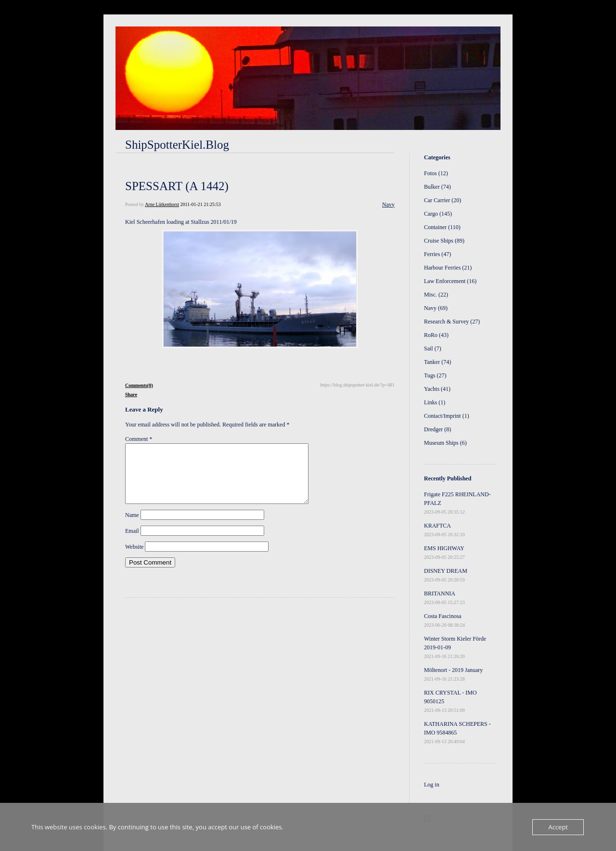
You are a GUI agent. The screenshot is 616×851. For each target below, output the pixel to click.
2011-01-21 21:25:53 (200, 204)
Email (132, 542)
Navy (388, 205)
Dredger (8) (437, 429)
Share (131, 394)
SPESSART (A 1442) (177, 186)
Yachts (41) (437, 389)
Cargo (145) (438, 214)
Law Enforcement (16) (450, 281)
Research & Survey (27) (452, 322)
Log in (432, 785)
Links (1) (435, 402)
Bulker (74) (437, 187)
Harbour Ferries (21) (448, 268)
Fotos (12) (436, 173)
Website (134, 558)
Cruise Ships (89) (444, 241)
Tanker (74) (437, 362)
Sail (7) (433, 348)
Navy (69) (436, 308)
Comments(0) (139, 385)
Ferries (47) (437, 254)
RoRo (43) (436, 335)
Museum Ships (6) (445, 443)
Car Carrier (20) (443, 200)
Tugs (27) (435, 375)
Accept (558, 827)
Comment (139, 439)
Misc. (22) (436, 295)
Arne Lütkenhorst (162, 204)
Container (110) (442, 227)
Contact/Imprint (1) (447, 416)
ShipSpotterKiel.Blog (177, 145)
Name (132, 527)
